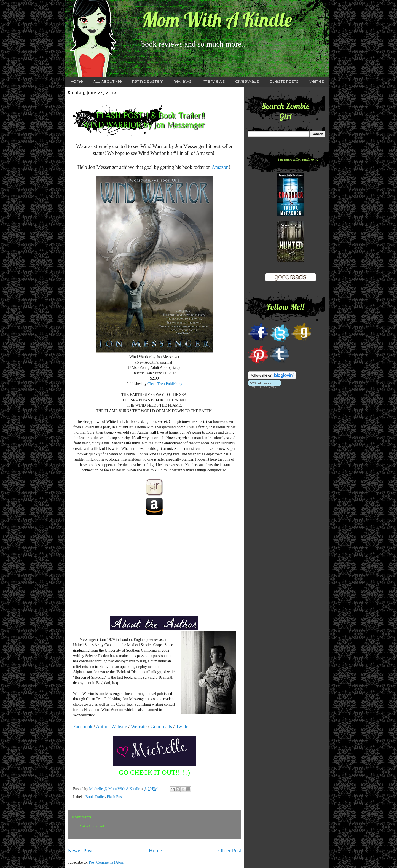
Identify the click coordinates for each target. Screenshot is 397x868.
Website (139, 727)
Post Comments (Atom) (107, 862)
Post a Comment (91, 826)
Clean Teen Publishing (165, 384)
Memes (316, 82)
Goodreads (161, 727)
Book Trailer (95, 797)
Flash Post (115, 797)
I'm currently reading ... (298, 159)
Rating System (148, 82)
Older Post (230, 850)
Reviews (183, 82)
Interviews (213, 82)
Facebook (83, 727)
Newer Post (80, 850)
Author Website (112, 727)
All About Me (108, 82)
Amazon (220, 167)
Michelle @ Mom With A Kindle (115, 789)
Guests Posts (284, 82)
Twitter (183, 727)
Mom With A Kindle (217, 20)
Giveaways (247, 82)
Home (77, 82)
